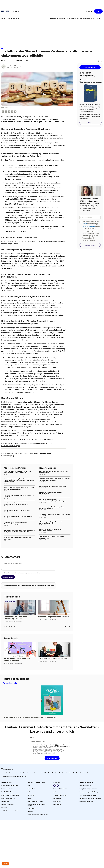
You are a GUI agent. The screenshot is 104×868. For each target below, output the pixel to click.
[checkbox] (2, 573)
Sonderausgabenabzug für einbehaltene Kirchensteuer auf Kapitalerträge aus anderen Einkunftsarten (19, 480)
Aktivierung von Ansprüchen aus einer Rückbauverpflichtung (52, 523)
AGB (86, 223)
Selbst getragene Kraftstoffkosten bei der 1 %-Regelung (19, 496)
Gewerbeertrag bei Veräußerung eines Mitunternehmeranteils (52, 508)
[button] (16, 11)
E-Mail (32, 738)
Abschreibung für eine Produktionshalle (17, 510)
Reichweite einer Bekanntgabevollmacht (53, 486)
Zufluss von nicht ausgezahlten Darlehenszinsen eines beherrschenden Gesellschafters (19, 531)
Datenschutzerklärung (89, 227)
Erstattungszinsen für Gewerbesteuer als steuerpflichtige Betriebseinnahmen (17, 472)
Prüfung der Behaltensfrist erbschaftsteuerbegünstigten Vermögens (53, 500)
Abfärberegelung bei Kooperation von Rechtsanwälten (52, 537)
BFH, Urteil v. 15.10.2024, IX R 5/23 (16, 439)
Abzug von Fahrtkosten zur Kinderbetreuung (18, 516)
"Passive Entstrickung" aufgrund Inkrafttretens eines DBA (55, 515)
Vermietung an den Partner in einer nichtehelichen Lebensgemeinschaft (16, 503)
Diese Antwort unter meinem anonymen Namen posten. (22, 573)
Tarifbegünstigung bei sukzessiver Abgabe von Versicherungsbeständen (54, 479)
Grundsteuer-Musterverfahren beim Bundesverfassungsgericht (16, 523)
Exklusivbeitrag (10, 601)
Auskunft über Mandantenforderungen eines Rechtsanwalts (54, 472)
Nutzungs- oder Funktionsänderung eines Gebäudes (17, 538)
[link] (4, 18)
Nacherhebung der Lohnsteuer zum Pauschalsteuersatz (51, 530)
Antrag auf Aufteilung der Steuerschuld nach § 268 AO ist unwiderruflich (19, 488)
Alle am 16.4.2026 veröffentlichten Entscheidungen (51, 493)
